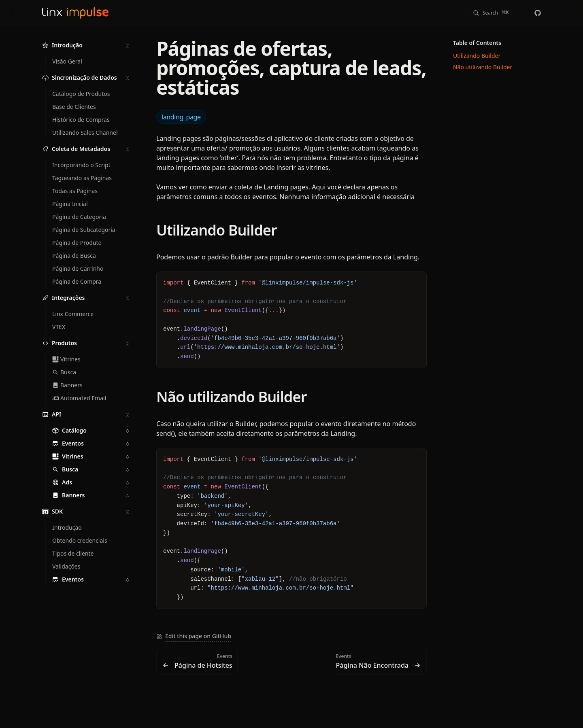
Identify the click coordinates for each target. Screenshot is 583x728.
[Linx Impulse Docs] (75, 13)
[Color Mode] (521, 13)
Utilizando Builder (217, 230)
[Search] (491, 13)
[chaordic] (538, 13)
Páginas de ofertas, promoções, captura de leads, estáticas (291, 68)
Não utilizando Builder (231, 397)
